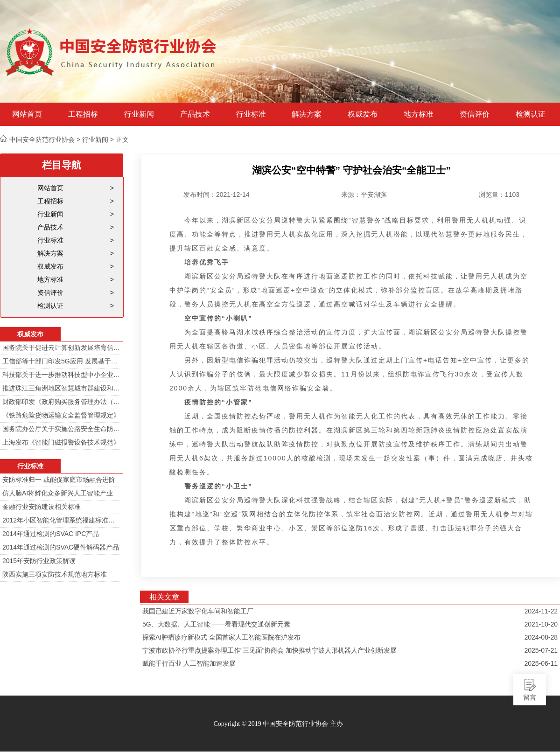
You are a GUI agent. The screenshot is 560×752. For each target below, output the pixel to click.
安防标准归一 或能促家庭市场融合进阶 (59, 480)
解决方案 (307, 114)
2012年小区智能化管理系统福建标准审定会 (62, 520)
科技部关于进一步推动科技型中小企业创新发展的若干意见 (62, 375)
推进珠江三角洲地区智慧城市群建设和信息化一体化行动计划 (62, 388)
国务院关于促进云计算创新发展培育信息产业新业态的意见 (62, 348)
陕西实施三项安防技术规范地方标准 (55, 574)
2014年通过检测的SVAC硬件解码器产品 (61, 547)
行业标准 (251, 114)
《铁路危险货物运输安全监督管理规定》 (61, 415)
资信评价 (475, 114)
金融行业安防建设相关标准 (42, 507)
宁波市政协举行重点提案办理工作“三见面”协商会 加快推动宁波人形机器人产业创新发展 (269, 650)
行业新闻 (139, 114)
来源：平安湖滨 (364, 195)
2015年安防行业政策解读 (39, 561)
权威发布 (363, 114)
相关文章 (164, 597)
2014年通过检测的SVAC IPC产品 (51, 534)
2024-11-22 (541, 611)
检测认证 (531, 114)
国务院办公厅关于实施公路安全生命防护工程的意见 (62, 429)
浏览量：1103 (499, 195)
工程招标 (83, 114)
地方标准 (419, 114)
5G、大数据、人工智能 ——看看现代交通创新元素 (216, 624)
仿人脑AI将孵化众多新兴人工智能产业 (58, 493)
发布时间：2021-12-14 (217, 195)
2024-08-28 (541, 637)
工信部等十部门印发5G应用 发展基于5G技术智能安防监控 (62, 361)
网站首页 (27, 114)
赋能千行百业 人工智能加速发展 (189, 663)
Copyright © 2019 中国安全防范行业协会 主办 (278, 724)
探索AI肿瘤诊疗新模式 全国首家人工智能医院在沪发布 (221, 637)
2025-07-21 (541, 650)
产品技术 (195, 114)
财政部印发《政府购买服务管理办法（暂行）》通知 (62, 402)
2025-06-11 (541, 663)
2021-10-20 (541, 624)
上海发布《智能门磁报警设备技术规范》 (61, 442)
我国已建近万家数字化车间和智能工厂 (198, 611)
